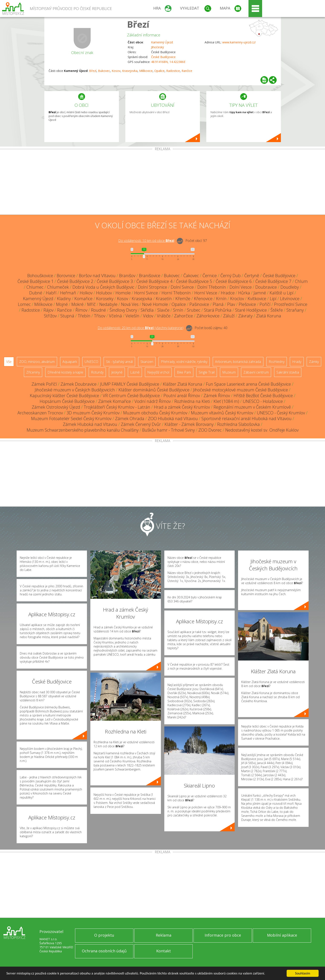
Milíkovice (146, 71)
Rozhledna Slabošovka (238, 424)
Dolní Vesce (241, 287)
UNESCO (91, 362)
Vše (9, 362)
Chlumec (35, 287)
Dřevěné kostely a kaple (65, 372)
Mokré (77, 304)
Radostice (173, 71)
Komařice (83, 299)
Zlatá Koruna (269, 316)
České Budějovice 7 (273, 281)
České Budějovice (163, 57)
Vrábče (164, 316)
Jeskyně (117, 372)
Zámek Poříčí (44, 384)
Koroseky (105, 299)
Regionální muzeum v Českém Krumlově (252, 407)
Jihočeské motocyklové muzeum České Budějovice (240, 390)
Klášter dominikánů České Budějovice (154, 390)
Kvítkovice (257, 299)
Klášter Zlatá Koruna (183, 384)
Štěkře (277, 310)
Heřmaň (68, 293)
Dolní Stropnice (152, 287)
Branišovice (150, 276)
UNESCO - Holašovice (263, 401)
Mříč (91, 304)
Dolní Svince (182, 287)
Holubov (104, 293)
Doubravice (266, 287)
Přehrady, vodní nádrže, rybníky (184, 362)
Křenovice (203, 299)
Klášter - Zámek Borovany (189, 424)
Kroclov (237, 299)
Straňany (295, 310)
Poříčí (265, 304)
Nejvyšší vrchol (158, 372)
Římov (81, 310)
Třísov (100, 316)
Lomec (24, 304)
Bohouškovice (40, 276)
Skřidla (147, 310)
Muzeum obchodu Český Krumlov (155, 413)
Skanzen (147, 362)
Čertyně (252, 276)
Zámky (314, 362)
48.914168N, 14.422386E (168, 62)
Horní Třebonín (176, 293)
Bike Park (184, 372)
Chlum (301, 281)
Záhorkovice (208, 316)
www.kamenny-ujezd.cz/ (239, 42)
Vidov (148, 316)
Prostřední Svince (291, 304)
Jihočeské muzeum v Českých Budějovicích (75, 390)
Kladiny (64, 299)
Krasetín (164, 299)
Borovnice (66, 276)
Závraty (245, 316)
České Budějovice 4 (154, 281)
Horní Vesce (206, 293)
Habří (51, 293)
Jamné (260, 293)
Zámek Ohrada (130, 419)
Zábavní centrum (256, 372)
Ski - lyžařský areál (119, 362)
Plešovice (247, 304)
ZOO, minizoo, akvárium (37, 362)
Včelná (115, 316)
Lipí (273, 299)
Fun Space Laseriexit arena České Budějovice (248, 384)
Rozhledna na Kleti (192, 401)
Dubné (36, 293)
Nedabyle (108, 304)
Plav (231, 304)
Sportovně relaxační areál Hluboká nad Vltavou (246, 419)
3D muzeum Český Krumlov (93, 413)
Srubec (194, 310)
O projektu (104, 935)
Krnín (221, 299)
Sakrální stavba (288, 372)
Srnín (178, 310)
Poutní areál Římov (182, 396)
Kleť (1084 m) (226, 401)
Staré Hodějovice (251, 310)
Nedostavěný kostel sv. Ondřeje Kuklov (262, 430)
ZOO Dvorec (210, 430)
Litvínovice (290, 299)
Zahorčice (183, 316)
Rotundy (97, 372)
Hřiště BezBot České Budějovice (263, 396)
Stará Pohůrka (218, 310)
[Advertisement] (163, 183)
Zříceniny (33, 372)
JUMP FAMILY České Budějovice (130, 384)
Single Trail (207, 372)
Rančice (187, 71)
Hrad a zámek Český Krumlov (182, 407)
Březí (138, 24)
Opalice (159, 71)
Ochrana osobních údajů (104, 951)
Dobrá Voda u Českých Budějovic (103, 287)
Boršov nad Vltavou (97, 276)
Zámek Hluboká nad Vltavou (90, 424)
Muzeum (229, 372)
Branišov (127, 276)
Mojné (62, 304)
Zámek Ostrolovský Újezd (56, 407)
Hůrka (244, 293)
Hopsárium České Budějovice (67, 401)
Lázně (135, 372)
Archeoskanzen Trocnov (40, 413)
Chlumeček (58, 287)
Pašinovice (199, 304)
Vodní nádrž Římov (153, 401)
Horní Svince (146, 293)
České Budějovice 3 (115, 281)
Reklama (164, 935)
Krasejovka (130, 71)
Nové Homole (155, 304)
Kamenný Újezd (162, 42)
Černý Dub (230, 276)
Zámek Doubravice (79, 384)
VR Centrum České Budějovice (131, 396)
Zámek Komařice (115, 401)
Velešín (132, 316)
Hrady (297, 362)
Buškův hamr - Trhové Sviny (168, 430)
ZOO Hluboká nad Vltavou (173, 419)
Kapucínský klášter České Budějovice (64, 396)
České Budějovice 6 (234, 281)
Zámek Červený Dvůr (141, 424)
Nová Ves (130, 304)
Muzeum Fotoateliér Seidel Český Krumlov (71, 419)
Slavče (163, 310)
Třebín (84, 316)
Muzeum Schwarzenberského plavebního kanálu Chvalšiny (83, 430)
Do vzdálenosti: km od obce (146, 241)
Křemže (183, 299)
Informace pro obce (223, 935)
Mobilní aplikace (282, 935)
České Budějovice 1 (35, 281)
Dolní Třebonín (212, 287)
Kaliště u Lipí (282, 293)
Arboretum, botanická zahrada (238, 362)
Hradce (228, 293)
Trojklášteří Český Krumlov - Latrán (117, 407)
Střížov (50, 316)
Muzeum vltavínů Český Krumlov (222, 413)
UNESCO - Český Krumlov (281, 413)
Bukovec (104, 71)
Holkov (86, 293)
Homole (123, 293)
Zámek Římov (217, 396)
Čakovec (191, 276)
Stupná (67, 316)
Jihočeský (157, 47)
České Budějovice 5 (194, 281)
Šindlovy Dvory (123, 310)
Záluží (229, 316)
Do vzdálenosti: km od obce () (141, 328)
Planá (218, 304)
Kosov (116, 71)
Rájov (48, 310)
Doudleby (290, 287)
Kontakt (164, 951)
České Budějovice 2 (75, 281)
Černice (210, 276)
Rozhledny (277, 362)
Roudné (98, 310)
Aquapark (70, 362)
